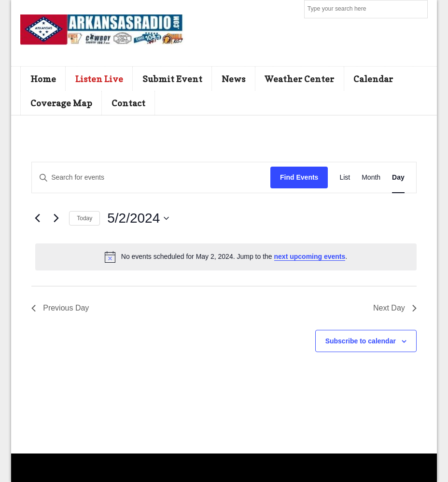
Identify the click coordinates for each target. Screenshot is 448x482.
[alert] (226, 257)
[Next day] (56, 218)
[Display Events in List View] (345, 177)
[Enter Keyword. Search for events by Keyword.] (151, 177)
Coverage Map (61, 103)
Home (43, 79)
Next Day (395, 308)
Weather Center (299, 79)
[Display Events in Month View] (371, 177)
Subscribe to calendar (361, 341)
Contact (128, 103)
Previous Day (60, 308)
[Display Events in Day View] (398, 177)
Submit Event (172, 79)
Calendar (373, 79)
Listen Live (99, 79)
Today (84, 218)
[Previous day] (37, 218)
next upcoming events (310, 256)
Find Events (299, 177)
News (233, 79)
